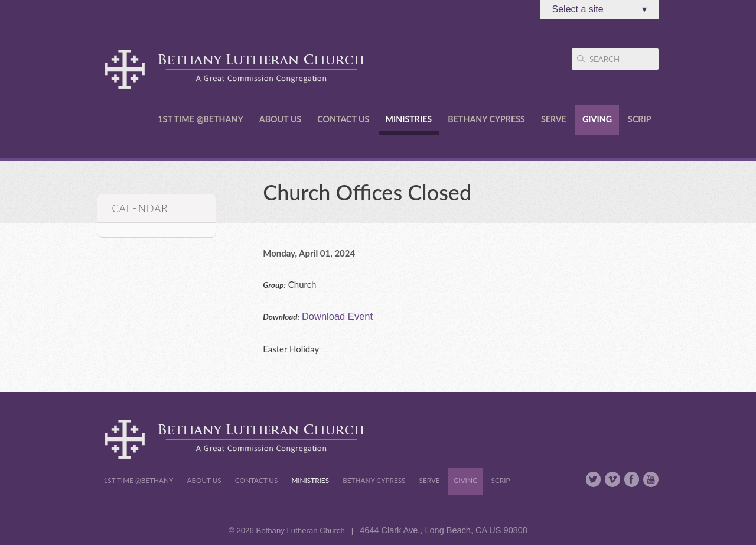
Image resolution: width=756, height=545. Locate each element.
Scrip (639, 119)
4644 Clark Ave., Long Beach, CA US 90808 (444, 530)
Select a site (599, 9)
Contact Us (343, 119)
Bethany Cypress (486, 119)
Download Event (337, 316)
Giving (597, 119)
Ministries (409, 119)
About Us (280, 119)
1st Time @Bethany (200, 119)
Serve (554, 119)
